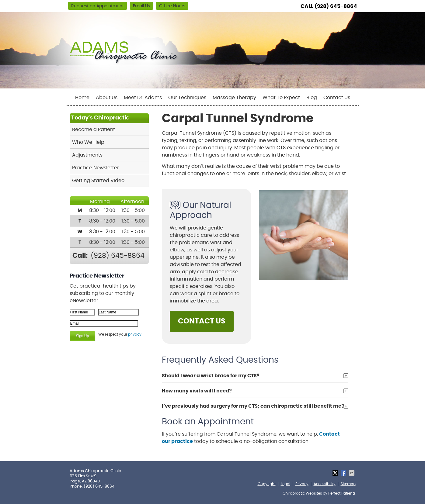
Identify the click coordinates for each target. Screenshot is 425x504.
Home (82, 98)
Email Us (141, 6)
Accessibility (325, 484)
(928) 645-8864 (336, 6)
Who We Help (88, 142)
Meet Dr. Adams (143, 98)
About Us (107, 98)
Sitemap (348, 484)
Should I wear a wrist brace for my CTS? (211, 376)
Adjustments (87, 155)
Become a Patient (94, 129)
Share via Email (352, 473)
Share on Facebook (344, 473)
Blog (312, 98)
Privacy (302, 484)
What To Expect (281, 98)
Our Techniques (187, 98)
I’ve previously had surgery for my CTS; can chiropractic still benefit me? (253, 406)
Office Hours (172, 6)
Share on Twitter (336, 473)
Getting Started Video (98, 181)
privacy (135, 334)
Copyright (267, 484)
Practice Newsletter (96, 168)
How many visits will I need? (197, 391)
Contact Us (337, 98)
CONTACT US (202, 321)
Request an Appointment (98, 6)
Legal (286, 484)
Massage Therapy (234, 98)
